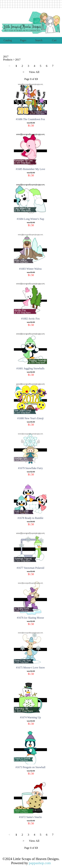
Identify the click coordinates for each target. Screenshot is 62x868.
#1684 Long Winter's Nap (31, 219)
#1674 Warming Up (30, 717)
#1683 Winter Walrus (30, 269)
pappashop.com (40, 863)
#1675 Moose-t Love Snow (31, 668)
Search (39, 40)
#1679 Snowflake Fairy (30, 468)
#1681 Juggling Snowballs (30, 368)
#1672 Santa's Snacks (30, 817)
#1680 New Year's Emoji (30, 418)
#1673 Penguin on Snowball (31, 767)
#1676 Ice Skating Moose (30, 618)
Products (8, 60)
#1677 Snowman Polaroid (30, 568)
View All (34, 72)
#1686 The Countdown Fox (30, 119)
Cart (54, 40)
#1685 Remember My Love (30, 169)
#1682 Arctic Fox (30, 319)
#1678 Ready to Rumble (30, 518)
